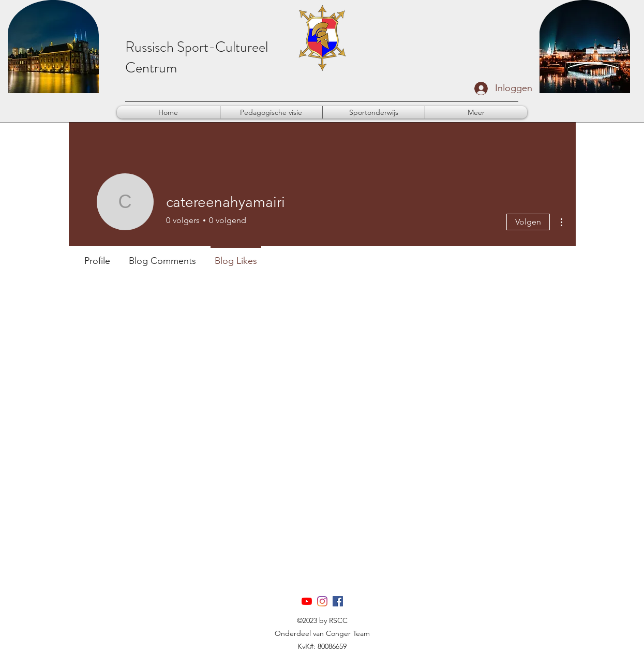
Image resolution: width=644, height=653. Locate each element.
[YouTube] (307, 601)
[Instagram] (322, 601)
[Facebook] (338, 601)
